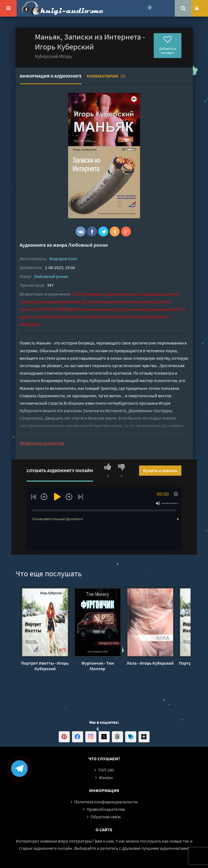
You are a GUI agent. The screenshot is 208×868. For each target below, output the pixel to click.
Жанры (106, 777)
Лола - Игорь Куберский (150, 663)
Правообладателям (106, 809)
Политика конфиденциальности (106, 802)
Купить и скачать (160, 470)
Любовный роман (88, 245)
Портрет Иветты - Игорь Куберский (45, 666)
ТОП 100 (106, 770)
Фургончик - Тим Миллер (98, 666)
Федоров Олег (63, 259)
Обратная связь (106, 817)
